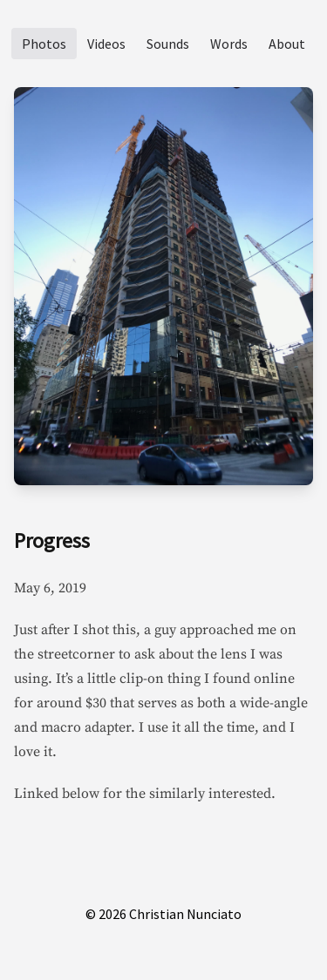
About (287, 44)
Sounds (168, 44)
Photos (44, 44)
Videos (106, 44)
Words (229, 44)
